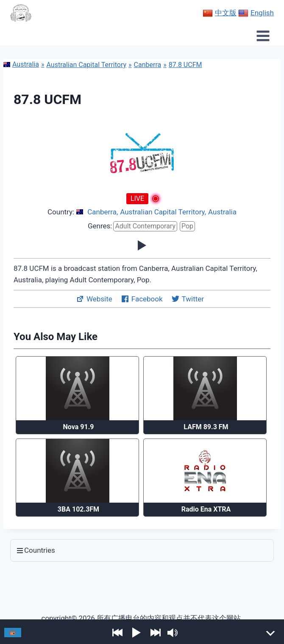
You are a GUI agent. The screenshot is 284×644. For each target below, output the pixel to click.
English (256, 13)
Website (94, 299)
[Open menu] (263, 36)
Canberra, (103, 212)
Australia (21, 64)
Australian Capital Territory (86, 65)
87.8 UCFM (185, 65)
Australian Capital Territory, (163, 212)
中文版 (220, 13)
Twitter (188, 299)
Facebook (142, 299)
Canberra (148, 65)
